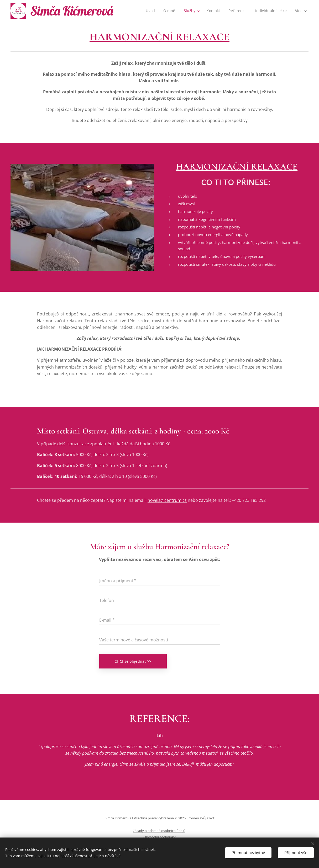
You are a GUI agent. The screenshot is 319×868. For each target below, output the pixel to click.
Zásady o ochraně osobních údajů (159, 831)
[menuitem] (150, 11)
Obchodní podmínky (159, 837)
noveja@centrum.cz (167, 500)
